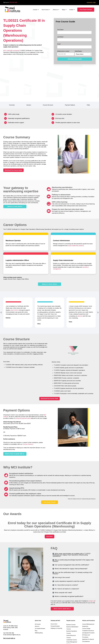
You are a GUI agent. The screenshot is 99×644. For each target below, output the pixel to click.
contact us (92, 580)
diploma (80, 295)
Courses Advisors (28, 423)
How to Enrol (54, 603)
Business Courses (71, 604)
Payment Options (70, 84)
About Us (55, 10)
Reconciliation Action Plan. (14, 634)
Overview (12, 84)
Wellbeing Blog (39, 612)
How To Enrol (45, 10)
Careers (29, 84)
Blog (36, 610)
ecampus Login (91, 2)
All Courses (38, 603)
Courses (35, 10)
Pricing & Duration (55, 605)
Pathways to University (57, 607)
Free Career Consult (86, 10)
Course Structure (48, 84)
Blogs (63, 10)
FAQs (88, 84)
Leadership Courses (72, 619)
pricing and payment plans (23, 397)
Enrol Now (49, 515)
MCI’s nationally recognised (12, 50)
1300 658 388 (13, 2)
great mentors (15, 289)
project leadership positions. (76, 224)
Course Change (86, 607)
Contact (71, 10)
